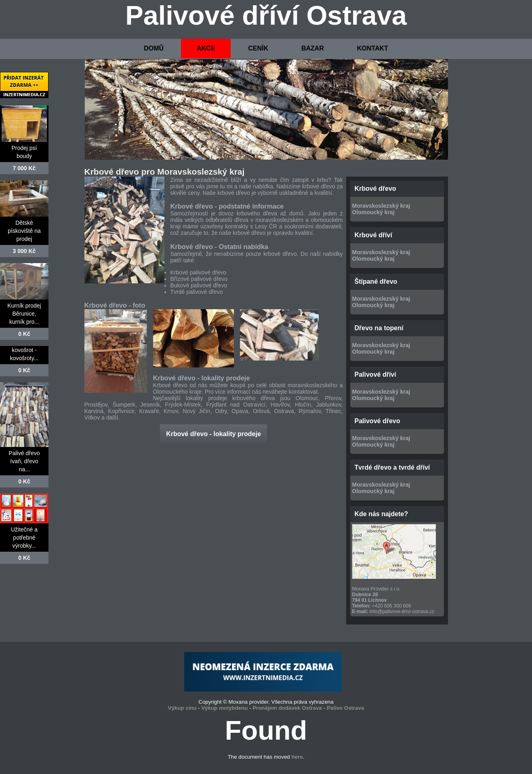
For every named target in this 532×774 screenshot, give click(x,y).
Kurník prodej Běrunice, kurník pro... (24, 314)
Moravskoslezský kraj (381, 206)
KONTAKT (373, 48)
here (297, 757)
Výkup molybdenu (224, 708)
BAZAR (313, 48)
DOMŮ (154, 48)
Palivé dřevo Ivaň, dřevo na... (24, 461)
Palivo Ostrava (346, 708)
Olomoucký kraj (373, 212)
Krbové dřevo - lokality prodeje (213, 434)
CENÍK (258, 48)
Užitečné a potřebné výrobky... (24, 538)
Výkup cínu (182, 708)
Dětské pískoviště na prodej (24, 231)
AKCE (206, 48)
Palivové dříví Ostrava (266, 15)
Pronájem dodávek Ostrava (287, 708)
